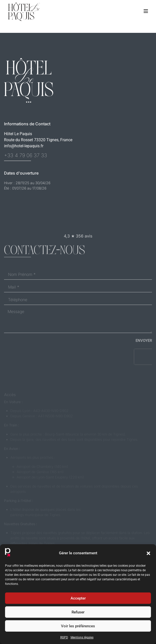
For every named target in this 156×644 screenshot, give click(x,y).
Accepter (78, 598)
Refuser (78, 612)
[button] (148, 553)
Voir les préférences (78, 626)
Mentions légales (82, 637)
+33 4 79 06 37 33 (26, 155)
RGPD (64, 637)
